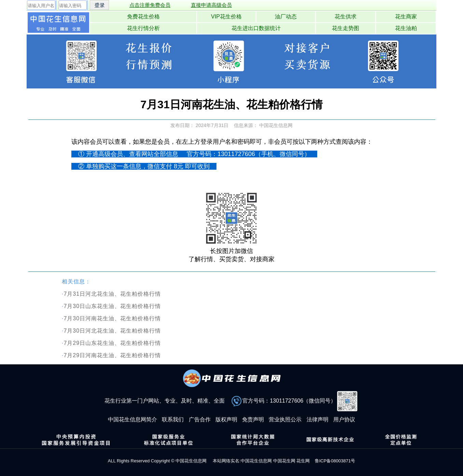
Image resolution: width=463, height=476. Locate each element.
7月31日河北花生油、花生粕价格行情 (112, 294)
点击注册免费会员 (150, 5)
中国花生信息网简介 (132, 419)
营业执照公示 (285, 419)
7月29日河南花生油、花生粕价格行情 (112, 355)
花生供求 (346, 17)
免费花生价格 (143, 17)
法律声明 (318, 419)
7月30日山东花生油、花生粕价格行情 (112, 306)
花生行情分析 (143, 28)
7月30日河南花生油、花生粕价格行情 (112, 318)
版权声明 (226, 419)
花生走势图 (346, 28)
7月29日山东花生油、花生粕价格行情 (112, 343)
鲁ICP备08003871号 (335, 461)
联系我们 (173, 419)
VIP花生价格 (226, 17)
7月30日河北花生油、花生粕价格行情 (112, 331)
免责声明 (253, 419)
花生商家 (406, 17)
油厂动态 (286, 17)
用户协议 (344, 419)
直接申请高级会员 (211, 5)
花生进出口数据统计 (256, 28)
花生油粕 (406, 28)
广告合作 (200, 419)
